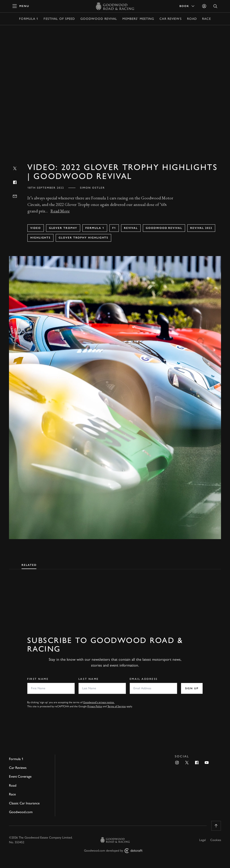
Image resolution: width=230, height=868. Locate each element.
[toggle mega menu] (21, 6)
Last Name (89, 679)
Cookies (216, 840)
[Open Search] (215, 6)
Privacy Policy (95, 706)
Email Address (144, 679)
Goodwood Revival (99, 19)
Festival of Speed (59, 19)
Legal (202, 840)
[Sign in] (204, 6)
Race (206, 19)
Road (192, 19)
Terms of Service (117, 706)
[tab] (29, 564)
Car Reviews (170, 19)
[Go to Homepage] (115, 6)
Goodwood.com (21, 812)
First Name (38, 679)
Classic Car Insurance (24, 803)
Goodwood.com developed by (115, 851)
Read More (60, 211)
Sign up (192, 688)
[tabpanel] (115, 595)
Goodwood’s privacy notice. (99, 702)
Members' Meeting (138, 19)
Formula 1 (29, 19)
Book (187, 6)
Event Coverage (20, 776)
